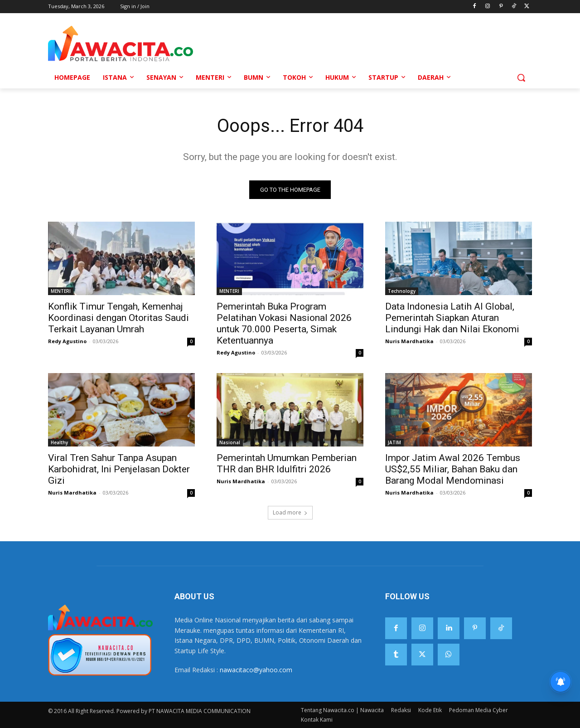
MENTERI (61, 291)
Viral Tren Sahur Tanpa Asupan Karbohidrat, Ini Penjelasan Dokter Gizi (119, 469)
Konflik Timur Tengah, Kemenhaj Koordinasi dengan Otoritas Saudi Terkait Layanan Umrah (118, 318)
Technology (402, 291)
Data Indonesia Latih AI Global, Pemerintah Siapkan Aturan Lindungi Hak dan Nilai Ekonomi (452, 318)
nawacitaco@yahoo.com (256, 670)
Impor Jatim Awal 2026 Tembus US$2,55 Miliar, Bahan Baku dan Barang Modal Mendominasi (453, 469)
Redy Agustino (67, 341)
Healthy (59, 442)
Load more (290, 512)
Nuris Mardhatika (409, 341)
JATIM (394, 442)
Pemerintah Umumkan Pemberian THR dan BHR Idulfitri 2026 (287, 463)
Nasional (230, 442)
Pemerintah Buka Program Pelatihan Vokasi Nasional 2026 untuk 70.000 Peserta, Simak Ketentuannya (284, 323)
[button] (521, 78)
